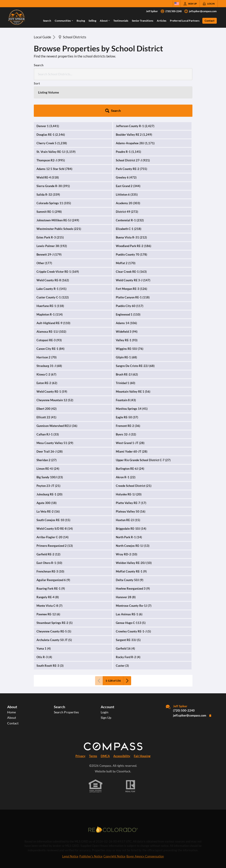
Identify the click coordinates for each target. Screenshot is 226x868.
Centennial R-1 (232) (130, 184)
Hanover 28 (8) (126, 561)
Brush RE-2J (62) (127, 338)
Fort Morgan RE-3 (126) (131, 252)
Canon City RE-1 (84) (50, 312)
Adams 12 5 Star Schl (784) (54, 132)
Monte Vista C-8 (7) (49, 569)
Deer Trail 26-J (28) (50, 415)
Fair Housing (142, 719)
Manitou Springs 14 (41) (132, 372)
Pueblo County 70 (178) (131, 218)
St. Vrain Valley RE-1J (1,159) (56, 115)
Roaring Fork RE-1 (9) (51, 552)
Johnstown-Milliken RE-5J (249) (58, 184)
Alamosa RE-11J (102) (51, 295)
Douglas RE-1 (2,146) (51, 98)
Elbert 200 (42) (47, 372)
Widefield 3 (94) (127, 295)
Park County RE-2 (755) (131, 132)
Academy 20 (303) (128, 167)
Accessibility (122, 719)
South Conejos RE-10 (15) (53, 483)
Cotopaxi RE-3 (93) (49, 304)
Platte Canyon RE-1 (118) (133, 261)
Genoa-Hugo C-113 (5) (131, 586)
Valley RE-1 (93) (127, 304)
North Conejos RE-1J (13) (133, 509)
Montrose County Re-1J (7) (134, 569)
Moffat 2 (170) (126, 227)
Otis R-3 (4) (44, 621)
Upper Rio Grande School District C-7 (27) (143, 424)
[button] (180, 74)
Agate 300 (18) (47, 466)
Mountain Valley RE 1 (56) (133, 355)
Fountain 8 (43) (126, 364)
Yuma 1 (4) (44, 612)
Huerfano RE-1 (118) (50, 269)
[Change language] (177, 4)
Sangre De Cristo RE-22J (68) (135, 329)
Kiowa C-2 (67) (46, 338)
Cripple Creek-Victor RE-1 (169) (58, 235)
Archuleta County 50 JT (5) (54, 603)
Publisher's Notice (91, 820)
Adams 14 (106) (126, 286)
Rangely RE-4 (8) (48, 561)
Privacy (80, 719)
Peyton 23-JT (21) (48, 449)
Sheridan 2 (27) (47, 424)
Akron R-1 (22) (126, 441)
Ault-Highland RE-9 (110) (53, 286)
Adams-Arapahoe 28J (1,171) (135, 107)
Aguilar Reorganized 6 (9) (53, 543)
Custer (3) (122, 629)
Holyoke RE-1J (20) (129, 458)
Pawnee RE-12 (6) (48, 578)
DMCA (105, 719)
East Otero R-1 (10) (49, 526)
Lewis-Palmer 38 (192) (52, 209)
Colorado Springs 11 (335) (54, 167)
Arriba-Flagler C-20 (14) (53, 501)
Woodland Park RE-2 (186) (134, 209)
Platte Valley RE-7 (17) (131, 466)
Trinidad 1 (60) (126, 346)
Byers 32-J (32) (126, 398)
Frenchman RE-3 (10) (50, 535)
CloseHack (123, 735)
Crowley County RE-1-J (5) (133, 595)
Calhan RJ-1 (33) (48, 398)
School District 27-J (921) (133, 124)
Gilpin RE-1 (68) (126, 321)
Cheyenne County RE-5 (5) (54, 595)
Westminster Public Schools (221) (59, 192)
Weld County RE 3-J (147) (133, 244)
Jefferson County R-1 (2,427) (135, 89)
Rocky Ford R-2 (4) (128, 621)
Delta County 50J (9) (130, 543)
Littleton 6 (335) (127, 158)
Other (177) (44, 227)
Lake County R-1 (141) (51, 252)
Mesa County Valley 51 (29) (55, 406)
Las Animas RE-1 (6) (129, 578)
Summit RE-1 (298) (49, 175)
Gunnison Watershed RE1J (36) (57, 389)
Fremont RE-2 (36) (128, 389)
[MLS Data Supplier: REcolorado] (113, 793)
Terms (93, 719)
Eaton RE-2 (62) (47, 346)
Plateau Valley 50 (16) (131, 475)
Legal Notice (70, 820)
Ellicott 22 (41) (46, 381)
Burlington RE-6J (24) (130, 432)
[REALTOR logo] (130, 750)
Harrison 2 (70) (47, 321)
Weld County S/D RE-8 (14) (55, 492)
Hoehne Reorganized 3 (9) (133, 552)
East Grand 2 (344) (128, 149)
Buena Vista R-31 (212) (131, 201)
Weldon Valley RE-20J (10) (134, 526)
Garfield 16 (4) (125, 612)
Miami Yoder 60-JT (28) (132, 415)
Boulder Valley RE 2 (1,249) (134, 98)
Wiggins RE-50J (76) (130, 312)
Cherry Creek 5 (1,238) (52, 107)
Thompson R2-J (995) (51, 124)
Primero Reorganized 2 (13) (55, 509)
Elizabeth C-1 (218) (129, 192)
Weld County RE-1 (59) (52, 355)
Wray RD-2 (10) (127, 518)
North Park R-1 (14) (129, 501)
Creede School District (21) (134, 449)
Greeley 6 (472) (126, 141)
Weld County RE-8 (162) (53, 244)
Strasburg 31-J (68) (49, 329)
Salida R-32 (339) (48, 158)
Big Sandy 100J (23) (50, 441)
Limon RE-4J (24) (48, 432)
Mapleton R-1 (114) (50, 278)
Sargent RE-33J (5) (128, 603)
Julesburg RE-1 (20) (49, 458)
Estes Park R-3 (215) (50, 201)
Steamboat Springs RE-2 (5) (55, 586)
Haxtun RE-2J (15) (128, 483)
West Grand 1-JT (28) (130, 406)
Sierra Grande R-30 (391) (53, 149)
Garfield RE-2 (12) (48, 518)
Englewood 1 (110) (128, 278)
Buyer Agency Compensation (145, 820)
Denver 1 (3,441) (48, 89)
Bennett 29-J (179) (49, 218)
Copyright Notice (114, 820)
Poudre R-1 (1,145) (128, 115)
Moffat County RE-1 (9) (131, 535)
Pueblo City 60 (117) (130, 269)
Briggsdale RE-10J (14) (131, 492)
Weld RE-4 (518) (48, 141)
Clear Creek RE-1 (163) (131, 235)
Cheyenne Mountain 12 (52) (55, 364)
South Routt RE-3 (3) (50, 629)
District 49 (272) (127, 175)
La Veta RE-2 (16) (48, 475)
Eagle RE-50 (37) (127, 381)
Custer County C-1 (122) (53, 261)
